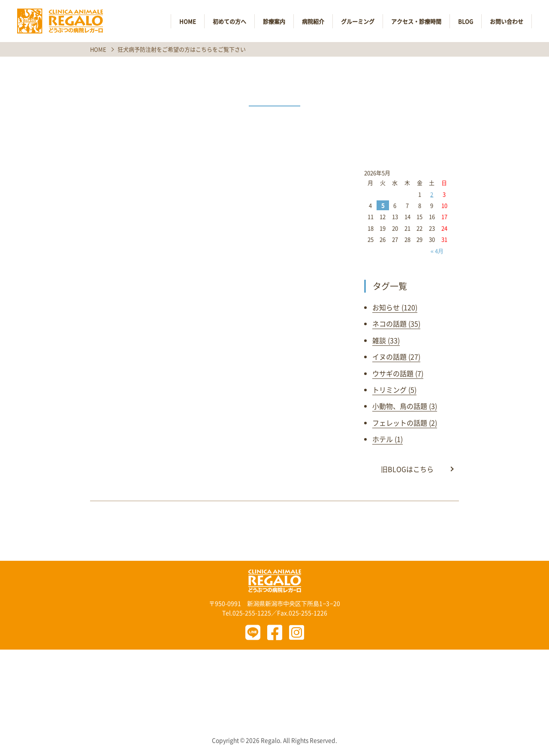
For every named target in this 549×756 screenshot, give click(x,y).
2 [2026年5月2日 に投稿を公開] (432, 194)
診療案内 (274, 21)
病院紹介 (313, 21)
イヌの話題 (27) (396, 357)
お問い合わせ (507, 21)
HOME (188, 21)
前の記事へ (185, 531)
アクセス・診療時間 (416, 21)
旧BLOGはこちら (407, 469)
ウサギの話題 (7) (398, 373)
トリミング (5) (394, 390)
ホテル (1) (388, 439)
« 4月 (437, 251)
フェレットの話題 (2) (405, 423)
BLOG (466, 21)
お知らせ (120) (395, 307)
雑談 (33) (386, 340)
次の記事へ (364, 531)
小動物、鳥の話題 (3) (405, 406)
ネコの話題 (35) (396, 324)
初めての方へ (229, 21)
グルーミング (358, 21)
